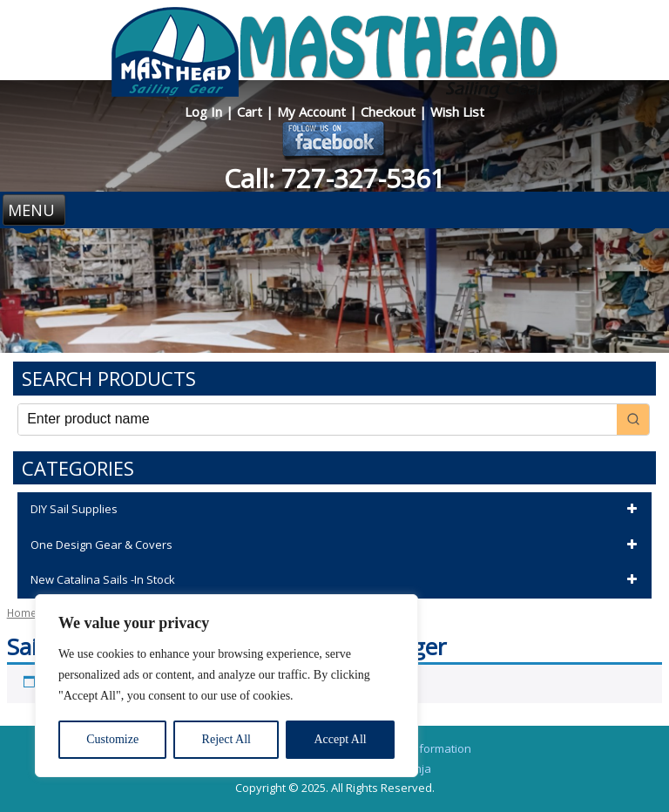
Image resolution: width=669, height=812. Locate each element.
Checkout (390, 112)
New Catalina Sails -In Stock (337, 580)
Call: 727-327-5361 (334, 178)
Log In (205, 112)
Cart (251, 112)
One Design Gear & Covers (337, 545)
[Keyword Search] (318, 420)
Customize (112, 739)
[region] (226, 686)
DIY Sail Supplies (337, 510)
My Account (313, 112)
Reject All (226, 739)
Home (22, 613)
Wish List (457, 112)
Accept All (340, 739)
